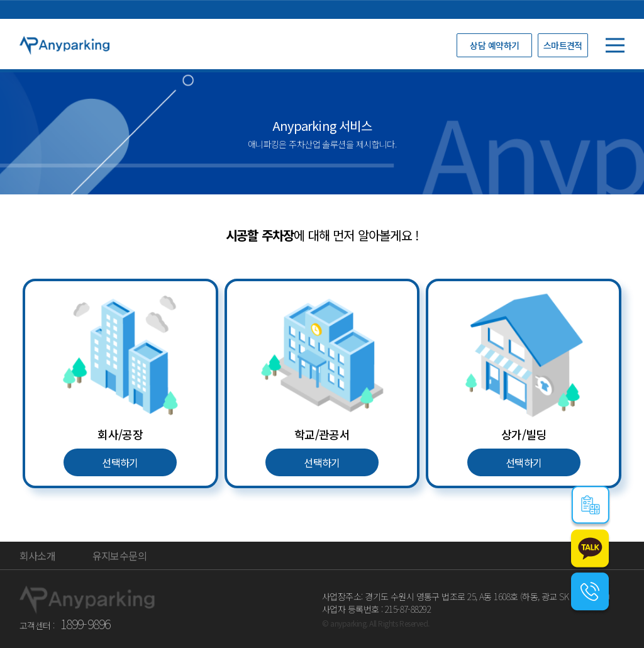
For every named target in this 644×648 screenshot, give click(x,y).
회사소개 (37, 556)
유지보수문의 (119, 556)
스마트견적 (563, 45)
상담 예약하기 (494, 45)
